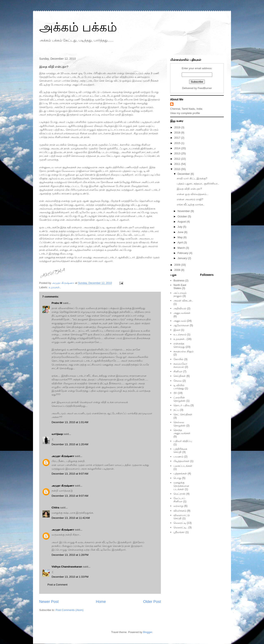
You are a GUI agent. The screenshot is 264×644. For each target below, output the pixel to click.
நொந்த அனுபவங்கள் (182, 432)
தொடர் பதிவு (182, 405)
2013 (178, 153)
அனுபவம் (180, 321)
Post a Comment (57, 585)
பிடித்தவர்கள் (181, 461)
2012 (178, 159)
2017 (178, 138)
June (181, 232)
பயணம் (178, 457)
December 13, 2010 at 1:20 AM (70, 444)
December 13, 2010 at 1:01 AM (70, 422)
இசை (177, 330)
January (183, 258)
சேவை (178, 381)
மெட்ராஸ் (179, 494)
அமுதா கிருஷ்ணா (63, 456)
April (181, 242)
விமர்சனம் (180, 511)
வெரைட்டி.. (180, 527)
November (184, 211)
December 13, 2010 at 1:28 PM (70, 555)
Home (101, 602)
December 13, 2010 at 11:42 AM (71, 518)
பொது (177, 478)
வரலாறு (178, 506)
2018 (178, 133)
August (182, 222)
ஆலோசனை (181, 325)
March (182, 248)
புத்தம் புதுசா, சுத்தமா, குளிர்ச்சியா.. (198, 184)
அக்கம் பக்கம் (78, 27)
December (184, 174)
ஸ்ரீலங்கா (179, 532)
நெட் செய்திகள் (183, 414)
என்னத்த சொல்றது (179, 345)
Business (179, 280)
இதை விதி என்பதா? (189, 189)
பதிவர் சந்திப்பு (183, 441)
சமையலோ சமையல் (180, 365)
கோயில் (178, 359)
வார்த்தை (57, 434)
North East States (180, 287)
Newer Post (49, 602)
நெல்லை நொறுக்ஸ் (179, 424)
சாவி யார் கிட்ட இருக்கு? (192, 178)
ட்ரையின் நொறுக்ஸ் (179, 399)
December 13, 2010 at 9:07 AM (70, 474)
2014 (178, 148)
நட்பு (176, 410)
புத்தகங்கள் (180, 473)
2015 (178, 143)
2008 (178, 270)
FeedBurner (205, 88)
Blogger (148, 632)
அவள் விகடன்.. (183, 301)
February (183, 253)
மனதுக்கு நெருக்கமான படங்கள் (181, 486)
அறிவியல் (180, 308)
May (180, 237)
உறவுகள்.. (55, 287)
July (180, 227)
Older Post (152, 602)
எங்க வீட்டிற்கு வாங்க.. (190, 204)
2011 (178, 164)
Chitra (55, 508)
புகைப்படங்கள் (183, 466)
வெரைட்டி (180, 523)
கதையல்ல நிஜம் (183, 351)
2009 (178, 265)
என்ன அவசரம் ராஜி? (190, 199)
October (183, 216)
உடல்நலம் (180, 334)
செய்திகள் (180, 376)
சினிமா (178, 371)
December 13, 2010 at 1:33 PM (70, 577)
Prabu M (57, 303)
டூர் (175, 393)
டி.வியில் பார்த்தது (179, 387)
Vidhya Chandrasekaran (67, 567)
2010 (178, 169)
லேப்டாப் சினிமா (179, 500)
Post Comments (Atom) (70, 610)
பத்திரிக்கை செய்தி (180, 451)
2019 (178, 127)
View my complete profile (185, 113)
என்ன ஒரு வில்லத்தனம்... (193, 194)
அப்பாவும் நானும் (180, 295)
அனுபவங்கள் (182, 313)
